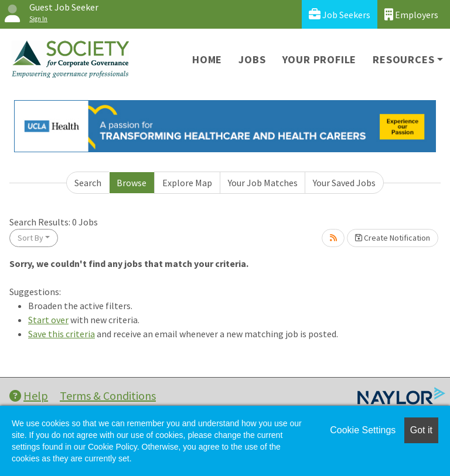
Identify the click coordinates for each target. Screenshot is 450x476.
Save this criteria (62, 334)
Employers (411, 14)
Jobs (252, 59)
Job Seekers (340, 14)
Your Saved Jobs (344, 183)
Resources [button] (403, 59)
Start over (48, 320)
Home (207, 59)
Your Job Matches (263, 183)
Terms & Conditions (108, 395)
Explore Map (187, 183)
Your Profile (320, 59)
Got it (421, 430)
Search (88, 183)
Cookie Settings (363, 430)
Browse (132, 183)
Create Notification (393, 238)
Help (29, 395)
